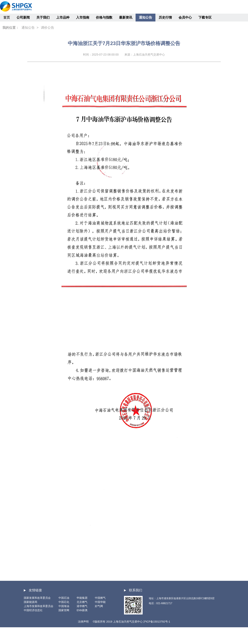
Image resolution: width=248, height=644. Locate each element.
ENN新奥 (82, 610)
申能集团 (82, 598)
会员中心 (185, 17)
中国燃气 (100, 598)
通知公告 (145, 17)
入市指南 (83, 17)
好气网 (99, 606)
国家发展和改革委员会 (37, 598)
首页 (7, 17)
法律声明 (83, 622)
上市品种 (63, 17)
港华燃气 (82, 606)
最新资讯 (126, 17)
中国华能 (100, 602)
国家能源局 (30, 602)
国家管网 (64, 610)
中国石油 (64, 598)
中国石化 (64, 602)
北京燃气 (82, 602)
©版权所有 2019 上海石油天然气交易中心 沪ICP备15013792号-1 (131, 622)
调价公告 (48, 28)
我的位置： (11, 28)
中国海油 (64, 606)
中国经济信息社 (33, 610)
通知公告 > (30, 28)
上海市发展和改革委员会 (39, 606)
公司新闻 (23, 17)
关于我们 (43, 17)
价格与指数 (104, 17)
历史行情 (165, 17)
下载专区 (205, 17)
